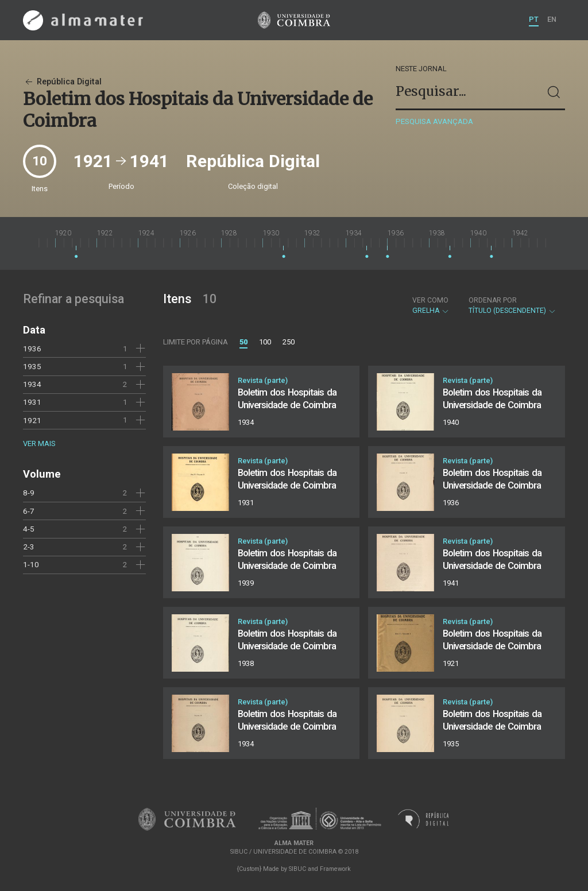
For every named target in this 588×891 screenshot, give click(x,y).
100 (265, 342)
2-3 (29, 547)
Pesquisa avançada (434, 121)
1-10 (31, 564)
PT (534, 19)
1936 (32, 348)
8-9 (29, 493)
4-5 (29, 529)
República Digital (62, 82)
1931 (32, 402)
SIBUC (297, 869)
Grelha (431, 305)
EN (552, 19)
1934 (32, 384)
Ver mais (39, 443)
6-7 (29, 511)
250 (289, 342)
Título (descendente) (512, 305)
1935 (32, 366)
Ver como (430, 300)
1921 (32, 420)
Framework (335, 869)
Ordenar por (493, 300)
